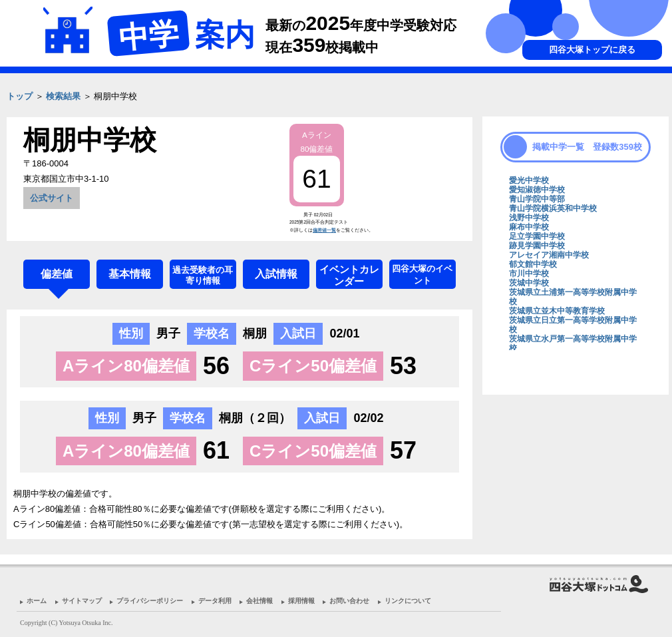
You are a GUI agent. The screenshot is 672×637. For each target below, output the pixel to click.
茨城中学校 (529, 283)
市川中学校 (529, 274)
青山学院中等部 (537, 199)
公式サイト (52, 198)
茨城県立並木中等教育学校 (557, 311)
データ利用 (215, 601)
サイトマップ (82, 601)
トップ (20, 96)
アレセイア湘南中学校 (549, 255)
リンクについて (408, 601)
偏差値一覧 (324, 230)
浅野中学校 (529, 218)
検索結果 (63, 96)
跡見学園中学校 (537, 246)
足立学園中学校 (537, 236)
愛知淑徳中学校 (537, 190)
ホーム (37, 601)
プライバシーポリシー (150, 601)
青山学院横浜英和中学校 (553, 208)
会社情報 (259, 601)
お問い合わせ (349, 601)
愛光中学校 (529, 180)
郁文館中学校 (533, 264)
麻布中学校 (529, 227)
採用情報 (301, 601)
